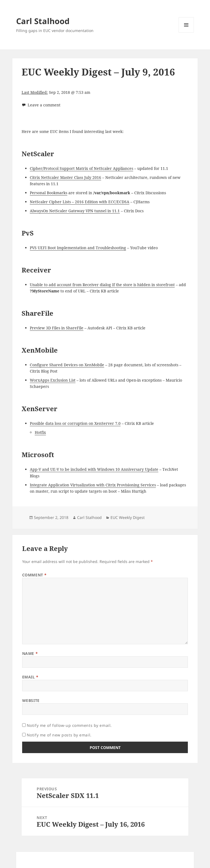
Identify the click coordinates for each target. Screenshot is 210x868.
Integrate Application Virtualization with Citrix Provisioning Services (93, 485)
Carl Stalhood (43, 21)
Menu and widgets (186, 32)
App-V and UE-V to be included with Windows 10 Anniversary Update (94, 469)
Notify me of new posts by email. (59, 735)
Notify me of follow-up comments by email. (69, 725)
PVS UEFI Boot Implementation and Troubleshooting (78, 248)
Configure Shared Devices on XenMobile (67, 365)
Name (30, 653)
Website (31, 700)
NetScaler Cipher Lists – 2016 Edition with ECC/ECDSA (80, 202)
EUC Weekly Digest (128, 517)
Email (30, 677)
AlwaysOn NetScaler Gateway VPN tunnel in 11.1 (75, 211)
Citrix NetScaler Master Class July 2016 (65, 177)
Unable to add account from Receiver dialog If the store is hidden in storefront (102, 285)
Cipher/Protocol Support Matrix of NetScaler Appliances (81, 168)
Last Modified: (35, 92)
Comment (34, 575)
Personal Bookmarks (49, 193)
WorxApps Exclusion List (53, 380)
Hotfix (40, 432)
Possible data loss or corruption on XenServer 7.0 (75, 423)
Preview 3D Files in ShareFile (57, 328)
